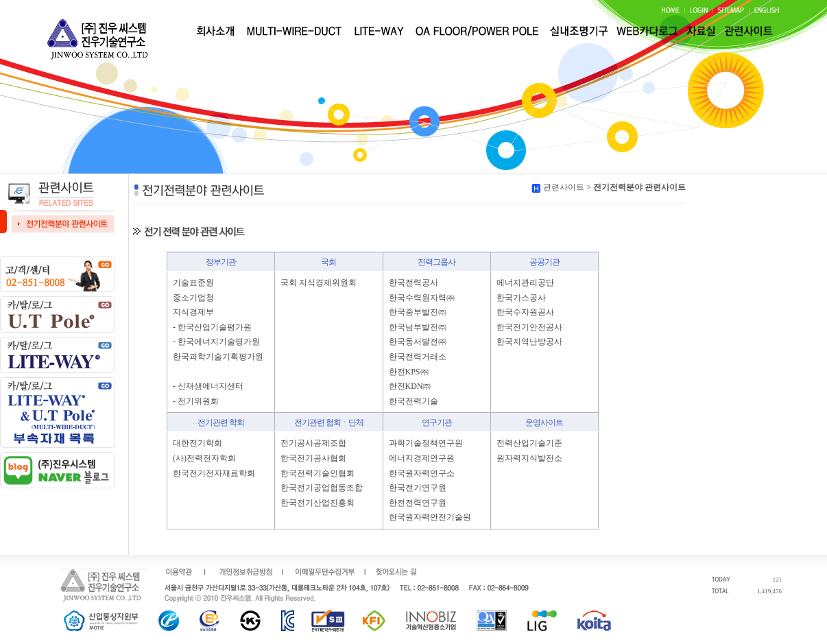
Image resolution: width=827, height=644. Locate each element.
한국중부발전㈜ (418, 312)
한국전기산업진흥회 (317, 503)
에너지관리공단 (525, 283)
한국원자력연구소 (422, 473)
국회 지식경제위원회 (319, 283)
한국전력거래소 (418, 357)
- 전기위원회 (196, 401)
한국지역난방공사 (529, 342)
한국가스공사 (521, 298)
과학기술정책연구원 (426, 443)
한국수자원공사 (525, 312)
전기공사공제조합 (313, 443)
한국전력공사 (413, 283)
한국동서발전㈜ (418, 342)
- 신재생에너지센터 (208, 386)
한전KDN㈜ (410, 386)
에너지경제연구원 (422, 458)
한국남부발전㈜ (418, 327)
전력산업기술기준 (529, 443)
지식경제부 (193, 312)
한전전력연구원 (418, 503)
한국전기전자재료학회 (214, 473)
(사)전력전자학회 (204, 458)
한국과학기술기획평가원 (218, 357)
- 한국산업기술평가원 (212, 327)
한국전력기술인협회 (317, 473)
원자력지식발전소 (529, 458)
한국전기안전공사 (529, 327)
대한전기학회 (197, 443)
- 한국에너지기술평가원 (216, 342)
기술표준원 (193, 283)
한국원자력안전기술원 (430, 517)
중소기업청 (193, 298)
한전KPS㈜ (409, 372)
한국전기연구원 (418, 488)
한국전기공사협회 (313, 458)
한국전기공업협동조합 (322, 488)
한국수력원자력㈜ (422, 298)
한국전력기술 (413, 401)
